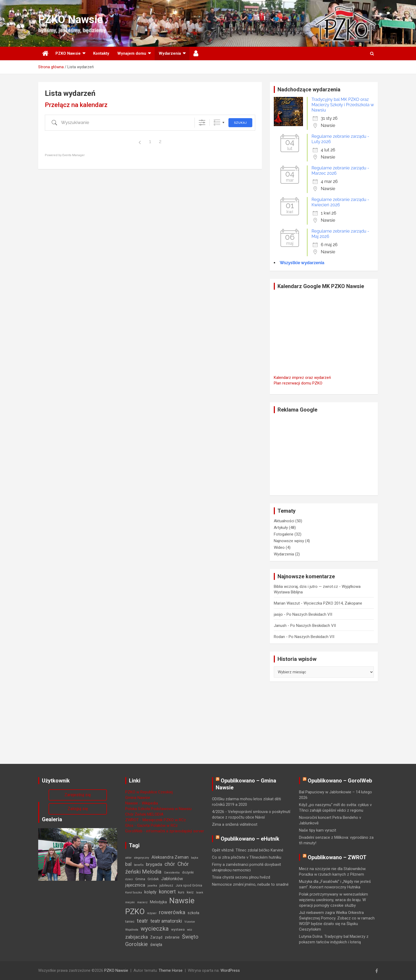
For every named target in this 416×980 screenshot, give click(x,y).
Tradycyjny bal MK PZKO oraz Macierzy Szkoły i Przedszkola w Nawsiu (343, 105)
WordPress (230, 970)
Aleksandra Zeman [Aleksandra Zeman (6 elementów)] (170, 857)
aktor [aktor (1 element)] (128, 858)
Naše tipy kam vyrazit (318, 830)
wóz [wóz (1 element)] (190, 930)
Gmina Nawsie (138, 798)
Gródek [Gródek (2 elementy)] (153, 879)
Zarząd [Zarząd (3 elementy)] (156, 937)
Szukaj (240, 123)
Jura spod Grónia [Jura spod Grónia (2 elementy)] (189, 885)
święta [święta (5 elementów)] (156, 945)
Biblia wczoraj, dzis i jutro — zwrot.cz (306, 587)
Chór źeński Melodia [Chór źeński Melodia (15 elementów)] (157, 868)
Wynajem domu (132, 53)
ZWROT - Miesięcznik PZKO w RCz (156, 820)
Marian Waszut (287, 603)
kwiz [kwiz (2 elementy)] (190, 892)
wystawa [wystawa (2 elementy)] (178, 929)
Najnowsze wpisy (289, 541)
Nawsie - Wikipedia (142, 803)
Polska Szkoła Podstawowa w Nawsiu (158, 809)
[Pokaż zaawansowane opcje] (202, 123)
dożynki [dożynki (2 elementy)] (188, 872)
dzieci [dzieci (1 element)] (129, 879)
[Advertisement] (324, 454)
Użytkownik (196, 54)
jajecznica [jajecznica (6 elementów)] (135, 885)
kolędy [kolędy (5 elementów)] (150, 892)
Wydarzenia (170, 53)
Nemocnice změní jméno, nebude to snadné (250, 884)
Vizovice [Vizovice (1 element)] (190, 922)
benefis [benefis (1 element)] (139, 865)
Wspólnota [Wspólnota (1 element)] (132, 930)
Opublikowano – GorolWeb (340, 781)
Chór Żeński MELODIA (144, 814)
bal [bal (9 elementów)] (128, 864)
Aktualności (284, 521)
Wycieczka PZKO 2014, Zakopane (333, 603)
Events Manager (73, 155)
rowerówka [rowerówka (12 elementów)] (172, 912)
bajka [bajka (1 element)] (195, 858)
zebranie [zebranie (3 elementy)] (172, 937)
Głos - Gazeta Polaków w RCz (151, 825)
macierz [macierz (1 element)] (142, 902)
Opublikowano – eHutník (250, 839)
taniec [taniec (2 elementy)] (130, 921)
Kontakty (101, 53)
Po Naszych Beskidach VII (309, 614)
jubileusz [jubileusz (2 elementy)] (166, 885)
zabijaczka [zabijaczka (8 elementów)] (136, 937)
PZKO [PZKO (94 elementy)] (135, 911)
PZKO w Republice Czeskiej (149, 792)
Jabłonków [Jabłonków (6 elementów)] (172, 879)
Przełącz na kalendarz (76, 105)
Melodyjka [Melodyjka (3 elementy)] (158, 902)
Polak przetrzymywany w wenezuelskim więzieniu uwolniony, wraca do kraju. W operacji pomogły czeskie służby (333, 900)
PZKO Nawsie (70, 20)
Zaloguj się (78, 809)
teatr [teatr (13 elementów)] (142, 921)
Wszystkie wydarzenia (302, 263)
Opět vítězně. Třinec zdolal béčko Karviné (248, 850)
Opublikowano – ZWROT (337, 857)
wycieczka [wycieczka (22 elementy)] (155, 928)
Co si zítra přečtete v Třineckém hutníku (247, 857)
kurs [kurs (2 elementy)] (181, 892)
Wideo (279, 547)
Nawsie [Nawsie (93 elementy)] (182, 901)
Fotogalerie (284, 534)
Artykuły (281, 528)
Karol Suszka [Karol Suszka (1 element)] (134, 893)
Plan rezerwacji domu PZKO (298, 383)
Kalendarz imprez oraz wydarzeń (302, 378)
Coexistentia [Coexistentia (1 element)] (172, 873)
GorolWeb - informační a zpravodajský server (165, 831)
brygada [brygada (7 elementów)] (154, 864)
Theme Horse (171, 970)
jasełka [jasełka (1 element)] (152, 886)
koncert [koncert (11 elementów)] (167, 892)
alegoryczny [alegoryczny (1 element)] (142, 858)
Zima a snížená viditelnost (235, 824)
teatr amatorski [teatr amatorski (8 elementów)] (166, 921)
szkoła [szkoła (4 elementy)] (193, 913)
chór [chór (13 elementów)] (170, 864)
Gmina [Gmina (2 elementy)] (140, 879)
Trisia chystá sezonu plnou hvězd (241, 877)
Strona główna (45, 54)
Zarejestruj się (78, 795)
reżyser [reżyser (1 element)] (152, 913)
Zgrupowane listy (217, 123)
